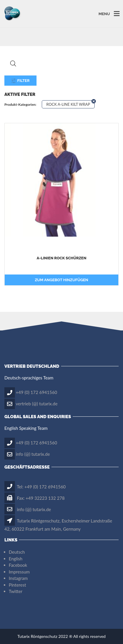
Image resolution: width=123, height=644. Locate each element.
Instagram (18, 578)
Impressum (19, 572)
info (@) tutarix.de (33, 454)
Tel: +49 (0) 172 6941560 (35, 487)
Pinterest (17, 585)
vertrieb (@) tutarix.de (37, 403)
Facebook (18, 565)
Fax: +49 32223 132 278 (34, 498)
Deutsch (17, 552)
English (16, 559)
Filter (20, 81)
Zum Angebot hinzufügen (61, 280)
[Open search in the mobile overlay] (61, 63)
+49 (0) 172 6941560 (36, 392)
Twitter (16, 591)
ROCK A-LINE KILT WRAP (68, 104)
